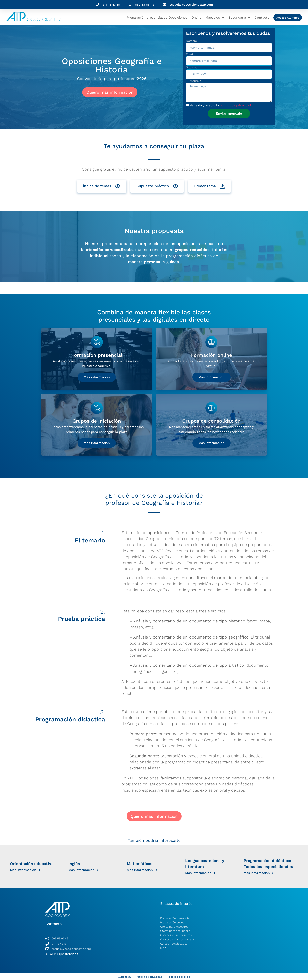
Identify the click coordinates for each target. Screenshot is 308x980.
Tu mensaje (194, 81)
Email (190, 54)
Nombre (191, 41)
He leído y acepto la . (221, 105)
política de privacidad (235, 105)
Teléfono (192, 68)
